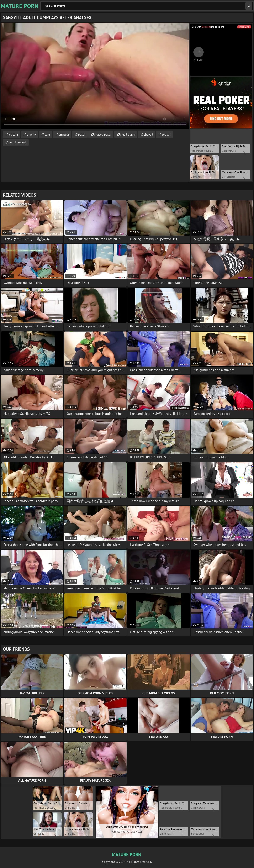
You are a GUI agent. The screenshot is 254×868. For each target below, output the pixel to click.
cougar (166, 135)
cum (47, 135)
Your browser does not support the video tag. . (95, 76)
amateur (64, 135)
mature (13, 135)
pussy (82, 135)
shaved (149, 135)
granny (31, 135)
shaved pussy (103, 135)
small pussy (128, 135)
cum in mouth (18, 142)
